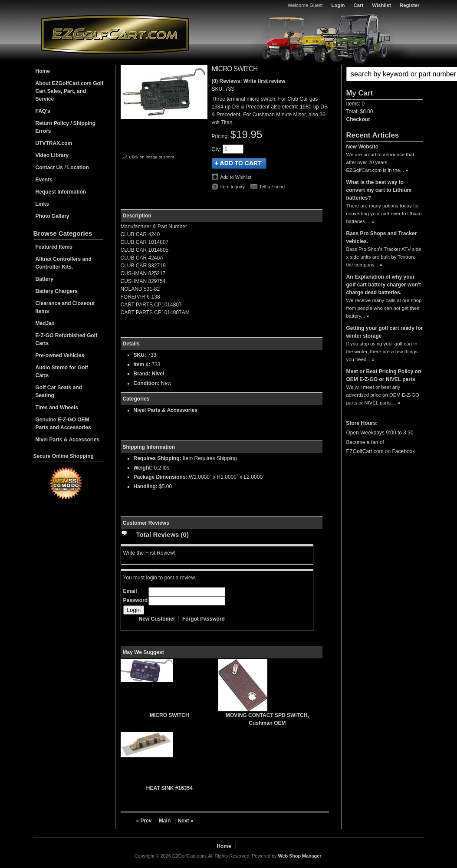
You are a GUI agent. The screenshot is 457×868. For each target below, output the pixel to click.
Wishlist (381, 5)
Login (338, 5)
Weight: (143, 468)
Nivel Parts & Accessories (166, 410)
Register (410, 5)
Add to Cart (239, 163)
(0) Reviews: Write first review (249, 81)
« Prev (144, 821)
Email (130, 591)
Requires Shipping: (158, 458)
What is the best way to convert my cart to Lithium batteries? (379, 190)
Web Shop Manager (299, 856)
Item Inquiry (233, 187)
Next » (186, 821)
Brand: (142, 374)
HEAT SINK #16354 (169, 788)
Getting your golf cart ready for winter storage (385, 332)
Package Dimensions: (161, 477)
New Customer (157, 619)
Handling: (146, 487)
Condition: (147, 383)
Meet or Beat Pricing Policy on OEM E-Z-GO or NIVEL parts (384, 375)
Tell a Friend (272, 187)
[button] (385, 74)
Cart (359, 5)
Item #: (143, 365)
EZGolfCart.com (115, 34)
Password (136, 600)
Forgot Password (204, 619)
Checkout (358, 119)
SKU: (219, 89)
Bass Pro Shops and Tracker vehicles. (382, 237)
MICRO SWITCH (169, 715)
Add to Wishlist (236, 177)
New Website (362, 147)
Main (165, 821)
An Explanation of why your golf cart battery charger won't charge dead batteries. (384, 285)
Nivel (158, 374)
